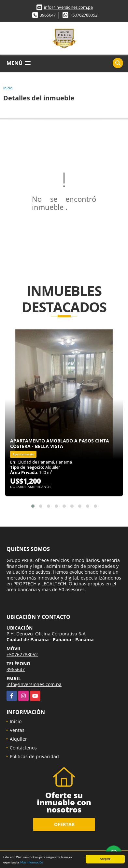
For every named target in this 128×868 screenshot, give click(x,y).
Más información (32, 863)
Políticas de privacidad (34, 756)
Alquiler (18, 739)
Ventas (17, 730)
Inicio (8, 88)
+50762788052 (84, 15)
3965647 (48, 15)
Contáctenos (23, 748)
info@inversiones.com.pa (68, 7)
